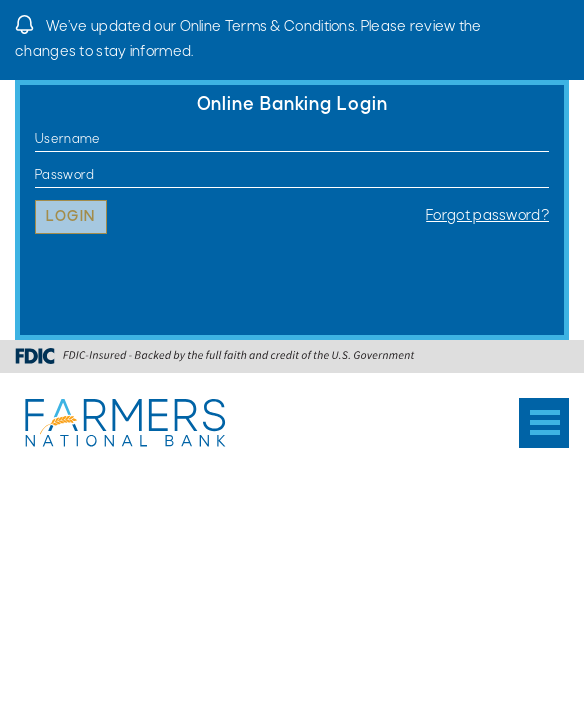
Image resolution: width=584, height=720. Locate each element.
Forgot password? (487, 216)
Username (35, 139)
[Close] (559, 25)
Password (35, 175)
